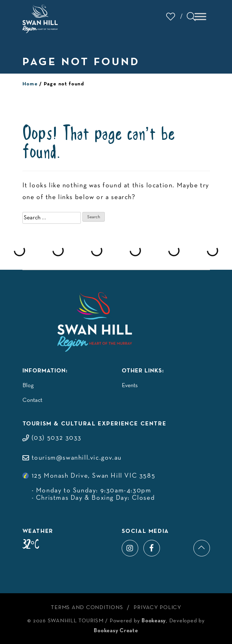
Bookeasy (154, 621)
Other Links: (143, 371)
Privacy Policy (157, 608)
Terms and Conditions (87, 608)
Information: (45, 371)
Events (130, 386)
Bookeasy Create (116, 631)
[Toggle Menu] (200, 16)
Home (30, 84)
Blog (28, 386)
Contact (32, 400)
